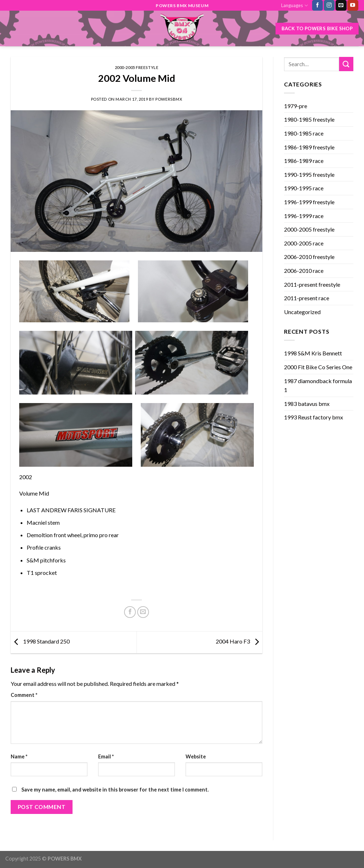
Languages (294, 6)
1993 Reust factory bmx (314, 417)
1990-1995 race (304, 188)
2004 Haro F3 (239, 641)
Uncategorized (302, 312)
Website (196, 756)
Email (106, 756)
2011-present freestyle (312, 284)
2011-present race (307, 298)
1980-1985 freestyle (309, 119)
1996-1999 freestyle (309, 202)
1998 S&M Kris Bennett (313, 353)
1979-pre (296, 106)
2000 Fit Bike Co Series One (318, 367)
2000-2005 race (304, 243)
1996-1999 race (304, 216)
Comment (24, 695)
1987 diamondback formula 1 (318, 385)
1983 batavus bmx (307, 404)
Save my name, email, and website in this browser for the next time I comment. (115, 790)
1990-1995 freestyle (309, 174)
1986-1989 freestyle (309, 147)
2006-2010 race (304, 271)
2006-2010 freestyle (309, 257)
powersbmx (169, 99)
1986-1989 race (304, 161)
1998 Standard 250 (40, 641)
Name (19, 756)
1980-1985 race (304, 133)
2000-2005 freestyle (137, 67)
